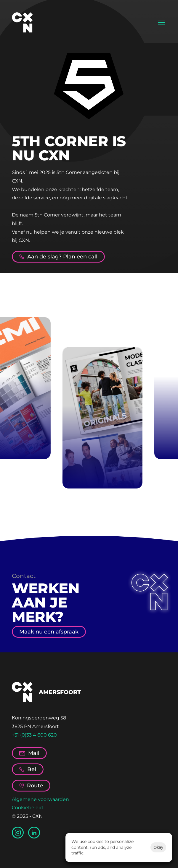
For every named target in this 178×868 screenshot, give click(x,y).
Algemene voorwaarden (40, 799)
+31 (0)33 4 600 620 (34, 735)
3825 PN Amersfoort (35, 726)
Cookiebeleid (27, 808)
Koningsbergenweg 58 (39, 718)
